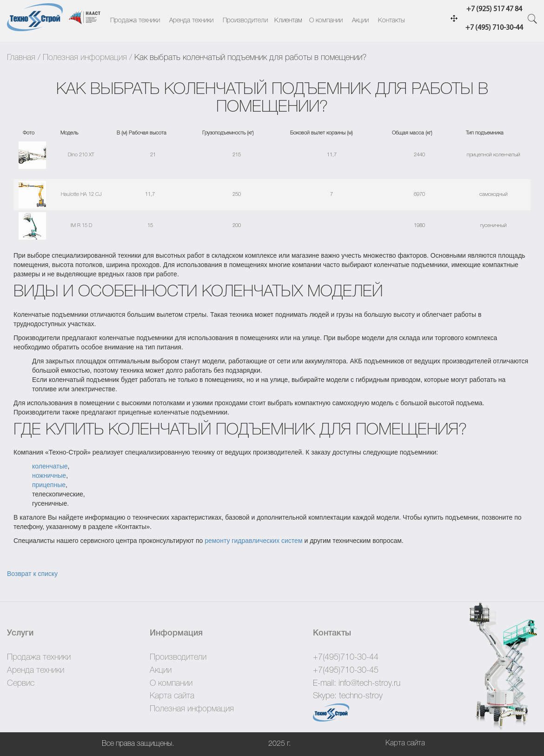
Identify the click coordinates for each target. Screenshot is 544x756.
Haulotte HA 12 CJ (81, 194)
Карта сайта (172, 696)
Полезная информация (85, 58)
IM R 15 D (81, 226)
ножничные (49, 475)
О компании (326, 21)
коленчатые (50, 466)
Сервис (21, 683)
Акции (360, 21)
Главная (21, 58)
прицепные (49, 485)
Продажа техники (135, 21)
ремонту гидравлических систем (253, 541)
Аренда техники (191, 21)
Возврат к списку (32, 574)
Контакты (391, 21)
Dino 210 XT (81, 155)
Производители (245, 21)
